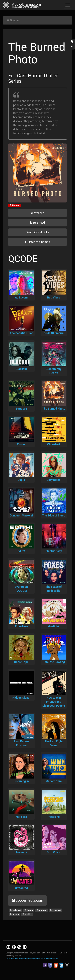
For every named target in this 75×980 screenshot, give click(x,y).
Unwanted (21, 888)
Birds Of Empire (54, 333)
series (14, 914)
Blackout (21, 369)
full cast (15, 910)
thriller (27, 914)
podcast (55, 910)
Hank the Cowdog (54, 662)
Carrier (21, 444)
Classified (54, 444)
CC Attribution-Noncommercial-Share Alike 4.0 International (32, 959)
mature (42, 910)
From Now (21, 626)
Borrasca (21, 409)
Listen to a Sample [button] (37, 242)
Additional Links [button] (37, 232)
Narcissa (21, 817)
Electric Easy (54, 551)
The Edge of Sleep (54, 515)
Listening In (21, 781)
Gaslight (54, 626)
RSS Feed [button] (37, 223)
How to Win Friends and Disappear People (54, 702)
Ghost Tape (21, 662)
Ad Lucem (21, 297)
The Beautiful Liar (21, 333)
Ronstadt (21, 852)
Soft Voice (54, 852)
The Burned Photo (54, 409)
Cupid (21, 480)
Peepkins (54, 817)
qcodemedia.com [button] (27, 900)
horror (29, 910)
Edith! (21, 551)
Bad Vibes (54, 297)
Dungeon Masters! (21, 515)
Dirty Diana (54, 480)
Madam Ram (54, 781)
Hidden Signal (21, 698)
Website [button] (37, 213)
